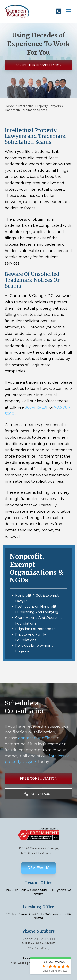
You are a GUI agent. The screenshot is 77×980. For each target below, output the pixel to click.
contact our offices (36, 738)
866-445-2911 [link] (37, 407)
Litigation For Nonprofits (35, 629)
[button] (68, 11)
